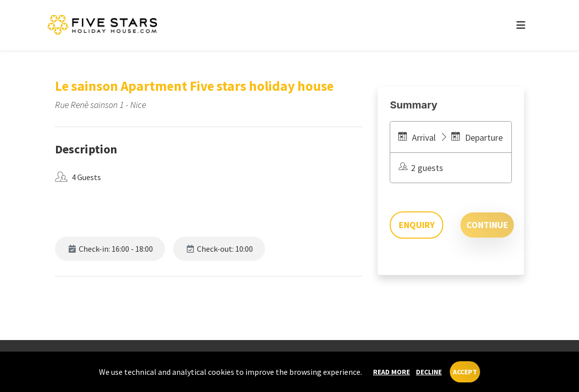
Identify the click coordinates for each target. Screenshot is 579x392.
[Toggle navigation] (521, 25)
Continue (487, 225)
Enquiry (417, 225)
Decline (429, 372)
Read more (391, 372)
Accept (465, 372)
